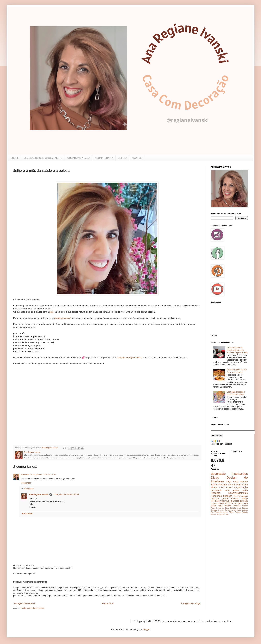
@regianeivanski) (63, 318)
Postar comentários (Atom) (33, 608)
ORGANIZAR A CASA (79, 158)
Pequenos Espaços (222, 496)
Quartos (225, 499)
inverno (245, 506)
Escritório (237, 506)
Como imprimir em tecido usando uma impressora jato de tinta (237, 350)
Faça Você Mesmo (237, 482)
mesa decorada (241, 501)
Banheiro (235, 499)
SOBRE (15, 158)
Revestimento (230, 510)
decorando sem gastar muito (229, 490)
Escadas (233, 508)
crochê (221, 510)
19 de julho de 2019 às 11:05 (43, 475)
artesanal (223, 485)
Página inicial (108, 603)
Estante (245, 512)
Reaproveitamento (238, 493)
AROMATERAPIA (104, 158)
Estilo (214, 485)
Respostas (29, 489)
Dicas (215, 478)
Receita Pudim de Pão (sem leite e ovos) (237, 371)
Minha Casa (218, 487)
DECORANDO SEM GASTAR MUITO (43, 158)
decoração (218, 474)
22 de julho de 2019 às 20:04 (66, 494)
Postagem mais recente (24, 603)
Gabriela (25, 475)
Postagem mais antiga (190, 603)
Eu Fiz (237, 496)
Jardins (245, 496)
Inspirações (240, 474)
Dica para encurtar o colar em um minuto (236, 393)
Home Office (228, 512)
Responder (26, 483)
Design (245, 499)
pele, (52, 312)
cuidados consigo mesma (129, 358)
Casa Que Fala (227, 501)
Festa (213, 508)
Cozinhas (215, 499)
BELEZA (123, 158)
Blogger (146, 629)
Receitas (216, 493)
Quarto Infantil (217, 503)
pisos (239, 510)
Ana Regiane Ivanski (39, 494)
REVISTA (229, 503)
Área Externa (242, 508)
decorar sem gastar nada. (220, 514)
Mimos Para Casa (238, 485)
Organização (241, 487)
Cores (229, 487)
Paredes (228, 506)
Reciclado (215, 501)
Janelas (214, 510)
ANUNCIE (137, 158)
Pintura (238, 512)
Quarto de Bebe (223, 508)
